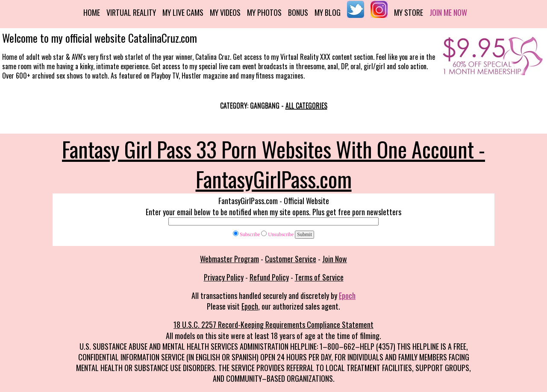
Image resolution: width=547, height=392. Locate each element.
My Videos (225, 12)
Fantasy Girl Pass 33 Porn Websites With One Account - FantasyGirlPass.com (273, 164)
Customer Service (291, 259)
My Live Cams (183, 12)
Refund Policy (269, 277)
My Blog (328, 12)
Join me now (448, 12)
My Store (409, 12)
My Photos (264, 12)
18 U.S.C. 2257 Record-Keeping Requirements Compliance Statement (273, 325)
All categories (306, 105)
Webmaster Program (229, 259)
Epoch (347, 295)
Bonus (298, 12)
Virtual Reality (131, 12)
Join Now (335, 259)
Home (92, 12)
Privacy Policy (224, 277)
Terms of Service (319, 277)
